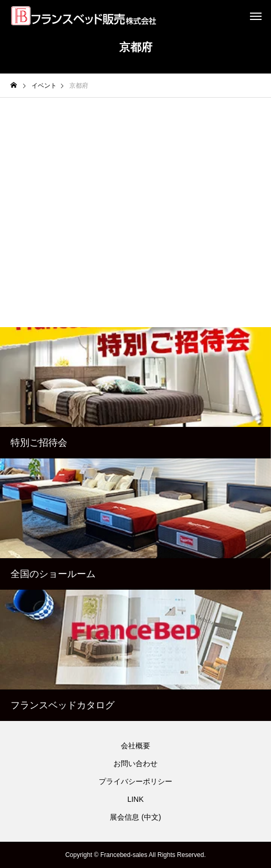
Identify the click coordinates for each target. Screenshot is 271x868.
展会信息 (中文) (135, 817)
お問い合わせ (135, 764)
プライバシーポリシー (135, 781)
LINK (135, 799)
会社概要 (135, 746)
